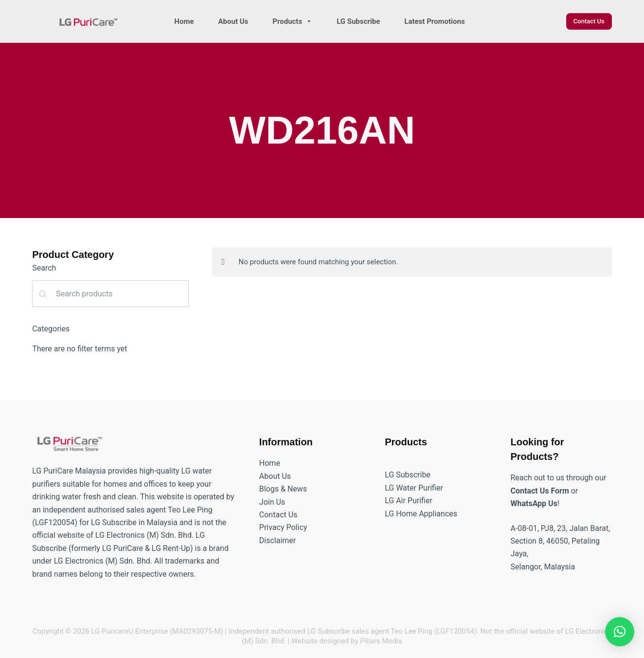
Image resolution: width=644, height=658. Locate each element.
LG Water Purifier (414, 488)
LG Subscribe (358, 21)
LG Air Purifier (409, 501)
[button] (620, 632)
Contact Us (589, 21)
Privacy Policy (283, 527)
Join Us (272, 502)
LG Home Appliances (421, 514)
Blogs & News (283, 489)
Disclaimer (277, 540)
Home (184, 21)
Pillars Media (381, 641)
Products (292, 21)
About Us (233, 21)
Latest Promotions (434, 21)
